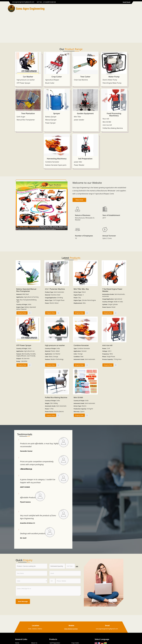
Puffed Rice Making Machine (113, 128)
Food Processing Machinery (114, 114)
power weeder (79, 120)
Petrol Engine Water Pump (112, 83)
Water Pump (114, 77)
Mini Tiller (77, 117)
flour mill (106, 119)
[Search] (133, 9)
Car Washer (28, 77)
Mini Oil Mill (107, 122)
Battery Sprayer (51, 117)
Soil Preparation (85, 159)
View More (30, 313)
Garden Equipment (85, 113)
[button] (71, 629)
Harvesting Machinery (57, 159)
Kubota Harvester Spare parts (56, 165)
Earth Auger (21, 117)
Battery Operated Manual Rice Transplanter (26, 290)
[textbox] (70, 566)
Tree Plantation (28, 113)
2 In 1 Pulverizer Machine (55, 289)
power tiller (78, 162)
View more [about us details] (79, 200)
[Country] (32, 581)
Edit (77, 566)
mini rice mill (107, 125)
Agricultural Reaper (52, 80)
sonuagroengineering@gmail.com (23, 2)
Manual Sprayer (51, 120)
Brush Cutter (50, 83)
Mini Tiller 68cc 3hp (81, 289)
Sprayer (57, 113)
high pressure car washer (26, 80)
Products (53, 639)
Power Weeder (79, 165)
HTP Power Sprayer (23, 83)
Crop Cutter (57, 77)
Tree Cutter (85, 77)
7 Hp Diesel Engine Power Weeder (112, 290)
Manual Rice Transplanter (26, 120)
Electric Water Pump (110, 80)
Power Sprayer (51, 123)
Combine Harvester (52, 162)
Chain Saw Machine (81, 80)
